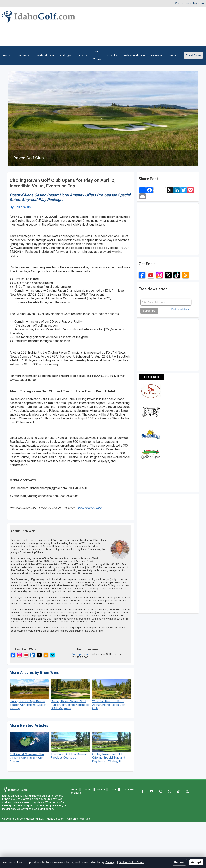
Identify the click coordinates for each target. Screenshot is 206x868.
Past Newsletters (180, 309)
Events (156, 55)
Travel (112, 55)
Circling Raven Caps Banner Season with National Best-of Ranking (28, 705)
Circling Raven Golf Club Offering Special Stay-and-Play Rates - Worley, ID (109, 758)
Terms (113, 789)
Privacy (100, 789)
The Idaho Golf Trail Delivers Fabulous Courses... (69, 756)
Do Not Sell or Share (132, 862)
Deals (82, 55)
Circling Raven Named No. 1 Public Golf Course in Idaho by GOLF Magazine (70, 705)
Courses (23, 55)
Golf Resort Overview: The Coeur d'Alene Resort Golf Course (27, 758)
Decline (179, 862)
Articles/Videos (134, 55)
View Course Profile (90, 508)
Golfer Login (184, 3)
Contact (87, 789)
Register (200, 3)
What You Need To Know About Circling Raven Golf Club (109, 705)
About (74, 789)
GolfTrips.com (80, 654)
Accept (196, 862)
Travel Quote (193, 55)
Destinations (45, 55)
